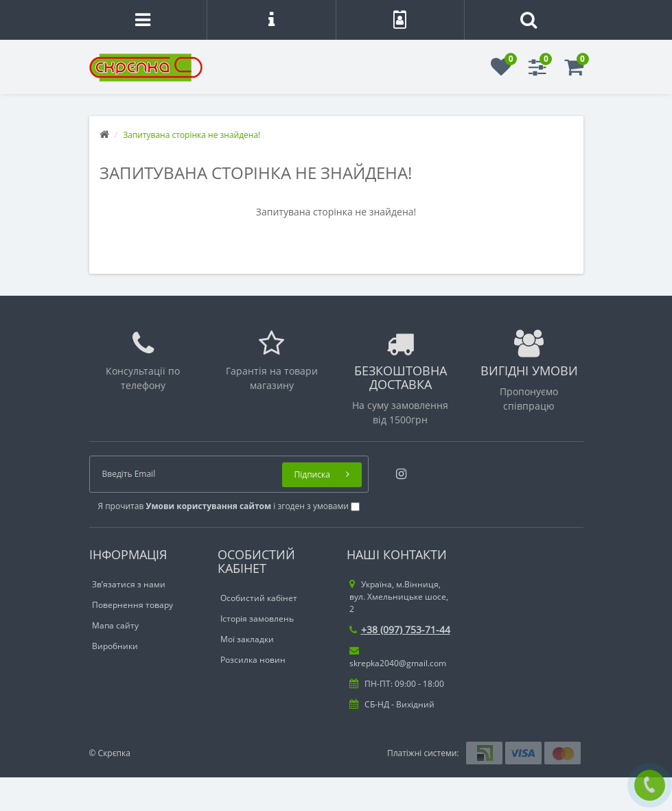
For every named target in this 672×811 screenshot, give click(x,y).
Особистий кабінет (259, 598)
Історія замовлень (257, 619)
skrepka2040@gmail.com (398, 657)
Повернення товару (132, 605)
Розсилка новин (253, 660)
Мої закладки (247, 639)
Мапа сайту (115, 625)
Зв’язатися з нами (129, 584)
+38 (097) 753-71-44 (400, 630)
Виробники (115, 646)
